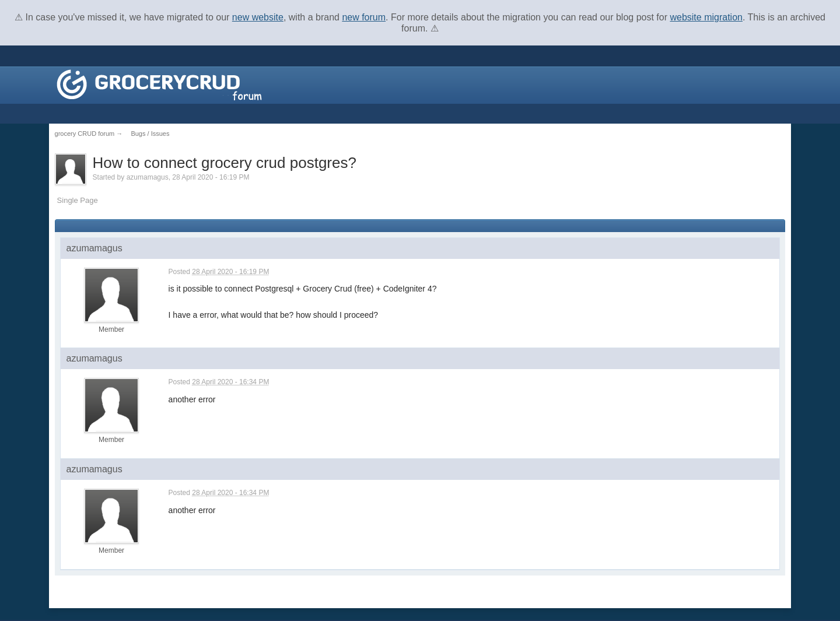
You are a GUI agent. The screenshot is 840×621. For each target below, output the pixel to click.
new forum (364, 17)
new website (258, 17)
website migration (706, 17)
